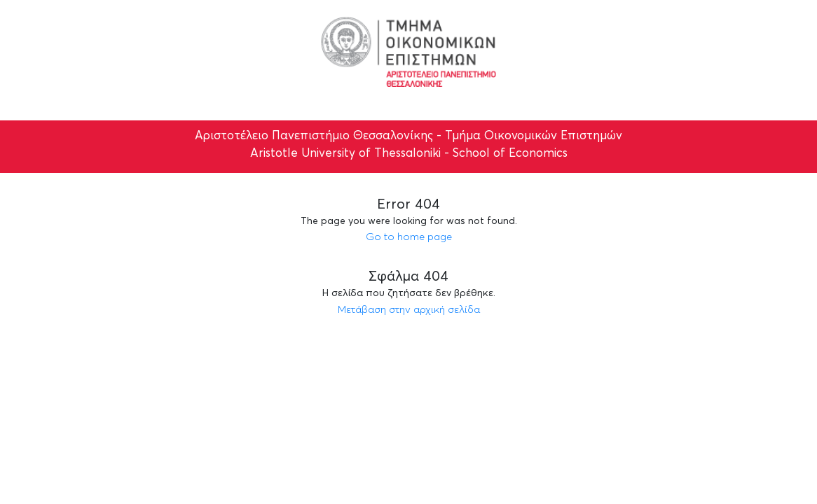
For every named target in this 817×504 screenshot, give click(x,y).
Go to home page (409, 236)
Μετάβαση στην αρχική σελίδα (409, 309)
